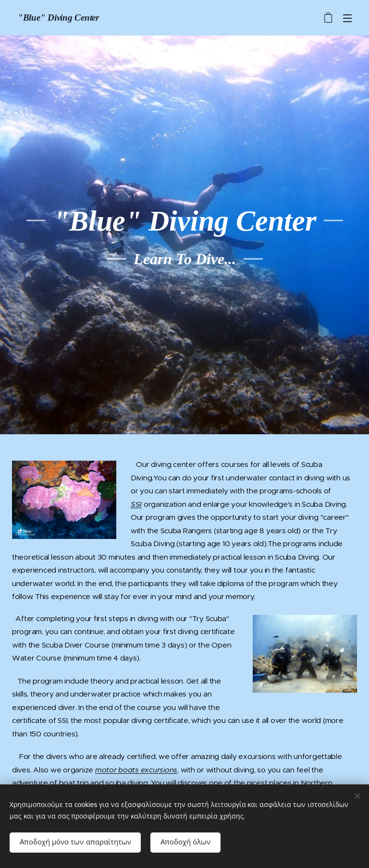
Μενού (347, 18)
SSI (136, 504)
